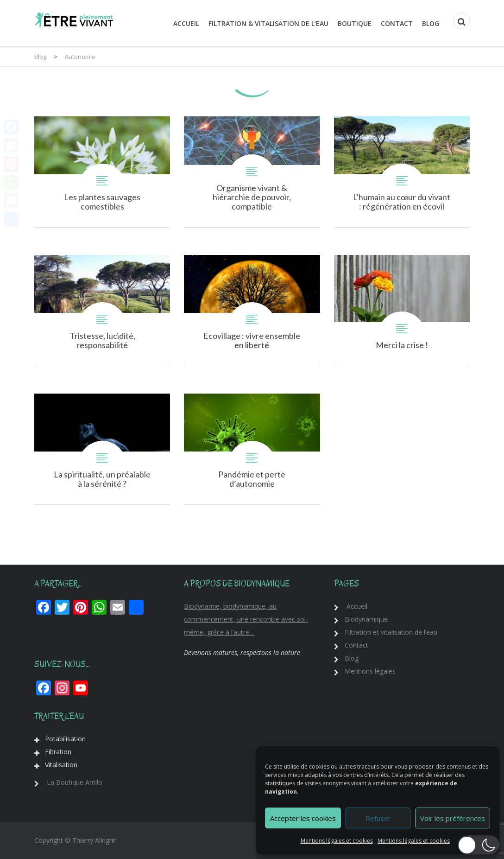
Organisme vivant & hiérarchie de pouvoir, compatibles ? (252, 172)
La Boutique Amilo (75, 782)
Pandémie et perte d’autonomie (252, 449)
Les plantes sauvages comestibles (102, 172)
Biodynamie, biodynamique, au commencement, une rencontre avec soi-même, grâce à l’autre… (246, 619)
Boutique (355, 23)
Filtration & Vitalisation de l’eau (268, 23)
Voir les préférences (453, 818)
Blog (431, 23)
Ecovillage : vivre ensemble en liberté (252, 310)
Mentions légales (370, 671)
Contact (397, 23)
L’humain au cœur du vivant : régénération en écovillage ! (402, 172)
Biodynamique (366, 619)
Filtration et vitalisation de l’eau (391, 632)
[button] (479, 845)
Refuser (378, 818)
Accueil (186, 23)
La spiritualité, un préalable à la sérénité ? (102, 449)
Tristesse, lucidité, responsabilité (102, 310)
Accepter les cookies (303, 818)
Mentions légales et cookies (337, 841)
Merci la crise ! (402, 310)
